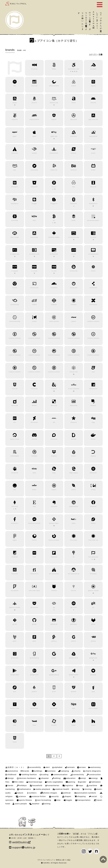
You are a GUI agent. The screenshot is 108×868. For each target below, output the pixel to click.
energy (95, 778)
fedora (93, 523)
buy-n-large (15, 237)
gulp (93, 692)
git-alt (15, 624)
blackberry (15, 204)
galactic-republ (93, 591)
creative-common (93, 321)
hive (15, 725)
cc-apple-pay (15, 254)
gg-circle (74, 607)
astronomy (96, 767)
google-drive (74, 658)
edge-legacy (74, 473)
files (7, 782)
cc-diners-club (34, 254)
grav (15, 692)
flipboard (54, 557)
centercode (74, 271)
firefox (34, 540)
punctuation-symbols (86, 793)
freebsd (54, 591)
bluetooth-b (93, 204)
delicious (54, 406)
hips (74, 708)
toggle (69, 800)
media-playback (43, 789)
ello (15, 490)
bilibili (93, 170)
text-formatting (44, 800)
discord (34, 439)
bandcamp (34, 170)
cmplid (34, 305)
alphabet (58, 767)
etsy (34, 506)
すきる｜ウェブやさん (18, 4)
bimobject (15, 187)
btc (54, 220)
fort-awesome (54, 574)
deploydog (74, 406)
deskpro (93, 406)
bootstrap (15, 220)
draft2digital (15, 456)
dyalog (93, 456)
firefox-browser (54, 540)
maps (81, 785)
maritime (93, 785)
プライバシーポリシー (46, 860)
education (71, 778)
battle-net (54, 170)
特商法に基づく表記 (63, 860)
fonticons (15, 574)
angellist (15, 119)
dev (15, 422)
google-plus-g (54, 675)
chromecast (34, 288)
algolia (93, 86)
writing (47, 804)
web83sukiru (20, 842)
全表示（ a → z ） (16, 767)
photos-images (50, 793)
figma (15, 540)
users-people (21, 804)
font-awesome (93, 557)
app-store (74, 119)
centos (93, 271)
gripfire (34, 692)
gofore (74, 641)
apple (34, 136)
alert (48, 767)
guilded (74, 692)
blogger (34, 204)
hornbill (54, 725)
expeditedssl (74, 506)
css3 (93, 372)
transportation (84, 800)
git (93, 607)
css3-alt (15, 389)
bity (74, 187)
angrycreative (34, 119)
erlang (93, 490)
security (55, 796)
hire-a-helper (93, 708)
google (54, 658)
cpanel (74, 321)
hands (10, 785)
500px (54, 69)
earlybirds (15, 473)
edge (54, 473)
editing (57, 778)
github (34, 624)
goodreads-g (34, 658)
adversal (34, 86)
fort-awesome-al (74, 574)
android (93, 103)
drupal (74, 456)
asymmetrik (93, 136)
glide (34, 641)
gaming (72, 782)
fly (74, 557)
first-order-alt (93, 540)
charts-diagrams (93, 771)
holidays (23, 785)
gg (54, 607)
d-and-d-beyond (74, 389)
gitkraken (74, 624)
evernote (54, 506)
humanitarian (53, 785)
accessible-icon (74, 69)
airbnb (74, 86)
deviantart (34, 422)
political (67, 793)
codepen (54, 305)
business (51, 771)
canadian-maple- (54, 237)
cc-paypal (15, 271)
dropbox (54, 456)
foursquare (15, 591)
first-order (74, 540)
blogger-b (54, 204)
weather (36, 804)
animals (71, 767)
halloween (96, 782)
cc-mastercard (93, 254)
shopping (81, 796)
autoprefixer (54, 153)
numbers (33, 793)
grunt (54, 692)
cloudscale (74, 288)
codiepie (74, 305)
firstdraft (15, 557)
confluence (93, 305)
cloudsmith (93, 288)
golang (93, 641)
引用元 (86, 24)
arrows (83, 767)
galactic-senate (15, 607)
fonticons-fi (34, 574)
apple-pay (54, 136)
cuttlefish (34, 389)
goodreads (15, 658)
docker (93, 439)
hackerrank (34, 708)
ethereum (15, 506)
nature (20, 793)
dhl (54, 422)
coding (45, 775)
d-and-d (54, 389)
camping (65, 771)
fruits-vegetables (55, 782)
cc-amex (93, 237)
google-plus (34, 675)
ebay (34, 473)
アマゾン (92, 834)
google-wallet (74, 675)
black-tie (93, 187)
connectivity (78, 775)
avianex (74, 153)
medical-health (62, 789)
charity (77, 771)
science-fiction (39, 796)
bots (34, 220)
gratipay (93, 675)
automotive (13, 771)
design (11, 778)
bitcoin (54, 187)
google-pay (93, 658)
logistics (69, 785)
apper (15, 136)
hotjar (74, 725)
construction (95, 775)
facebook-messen (34, 523)
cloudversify (15, 305)
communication (60, 775)
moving (88, 789)
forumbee (93, 574)
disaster (45, 778)
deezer (34, 406)
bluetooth (74, 204)
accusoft (93, 69)
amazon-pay (54, 103)
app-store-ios (93, 119)
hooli (34, 725)
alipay (15, 103)
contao (34, 321)
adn (15, 86)
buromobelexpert (93, 220)
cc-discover (54, 254)
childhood (12, 775)
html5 (15, 742)
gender (83, 782)
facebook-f (15, 523)
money (76, 789)
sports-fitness (25, 800)
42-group (34, 69)
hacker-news (15, 708)
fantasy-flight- (54, 523)
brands (26, 771)
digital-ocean (15, 439)
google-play (15, 675)
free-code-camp (34, 591)
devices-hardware (27, 778)
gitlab (93, 624)
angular (54, 119)
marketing (10, 789)
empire (54, 490)
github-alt (54, 624)
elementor (93, 473)
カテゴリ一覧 (95, 54)
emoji (83, 778)
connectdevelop (15, 321)
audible (34, 153)
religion (9, 796)
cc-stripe (34, 271)
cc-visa (54, 271)
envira (74, 490)
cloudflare (54, 288)
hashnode (54, 708)
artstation (74, 136)
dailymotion (93, 389)
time (59, 800)
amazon (34, 103)
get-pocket (34, 607)
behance (74, 170)
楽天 (75, 834)
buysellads (34, 237)
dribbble (34, 456)
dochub (74, 439)
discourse (54, 439)
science (22, 796)
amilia (74, 103)
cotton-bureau (54, 321)
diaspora (74, 422)
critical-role (74, 372)
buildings (38, 771)
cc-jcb (74, 254)
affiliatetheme (54, 86)
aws (15, 170)
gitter (15, 641)
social (94, 796)
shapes (68, 796)
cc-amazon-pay (74, 237)
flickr (34, 557)
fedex (74, 523)
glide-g (54, 641)
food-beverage (35, 782)
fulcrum (74, 591)
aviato (93, 153)
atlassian (15, 153)
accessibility (35, 767)
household (37, 785)
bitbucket (34, 187)
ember (34, 490)
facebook (93, 506)
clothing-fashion (29, 775)
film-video (19, 782)
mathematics (25, 789)
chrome (15, 288)
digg (93, 422)
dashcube (15, 406)
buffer (74, 220)
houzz (93, 725)
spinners (9, 800)
